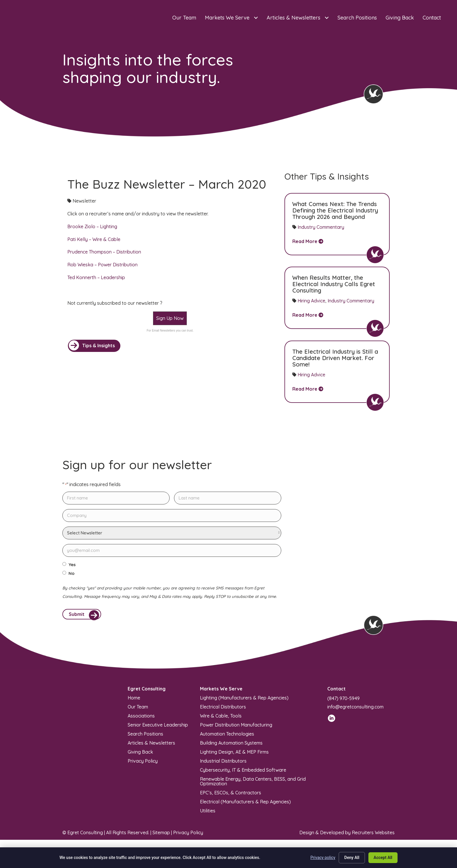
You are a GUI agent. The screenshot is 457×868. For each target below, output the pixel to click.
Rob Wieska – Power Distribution (102, 265)
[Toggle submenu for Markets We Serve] (256, 18)
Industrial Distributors (223, 763)
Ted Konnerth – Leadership (96, 277)
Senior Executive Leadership (158, 727)
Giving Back (140, 754)
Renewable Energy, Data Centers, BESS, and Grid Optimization (253, 784)
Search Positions (145, 736)
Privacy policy (323, 858)
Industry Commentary (321, 227)
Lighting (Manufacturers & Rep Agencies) (244, 700)
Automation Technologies (227, 736)
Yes (72, 565)
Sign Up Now (170, 318)
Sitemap (161, 835)
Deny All (352, 858)
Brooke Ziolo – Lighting (92, 226)
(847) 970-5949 (343, 701)
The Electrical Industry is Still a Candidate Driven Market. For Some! (335, 358)
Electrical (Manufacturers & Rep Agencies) (245, 804)
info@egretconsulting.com (355, 709)
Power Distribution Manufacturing (236, 727)
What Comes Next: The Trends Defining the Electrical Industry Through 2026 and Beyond (335, 210)
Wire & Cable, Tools (221, 718)
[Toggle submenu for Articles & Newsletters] (327, 18)
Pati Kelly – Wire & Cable (94, 239)
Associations (141, 718)
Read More (308, 241)
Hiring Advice (311, 301)
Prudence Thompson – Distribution (104, 252)
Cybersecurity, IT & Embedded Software (243, 772)
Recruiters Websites (373, 835)
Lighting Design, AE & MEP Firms (234, 754)
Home (134, 700)
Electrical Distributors (223, 709)
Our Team (138, 709)
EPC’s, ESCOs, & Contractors (231, 795)
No (72, 573)
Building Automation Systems (231, 745)
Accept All (383, 858)
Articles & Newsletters (151, 745)
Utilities (208, 813)
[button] (94, 346)
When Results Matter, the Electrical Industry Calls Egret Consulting (334, 284)
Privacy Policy (143, 763)
